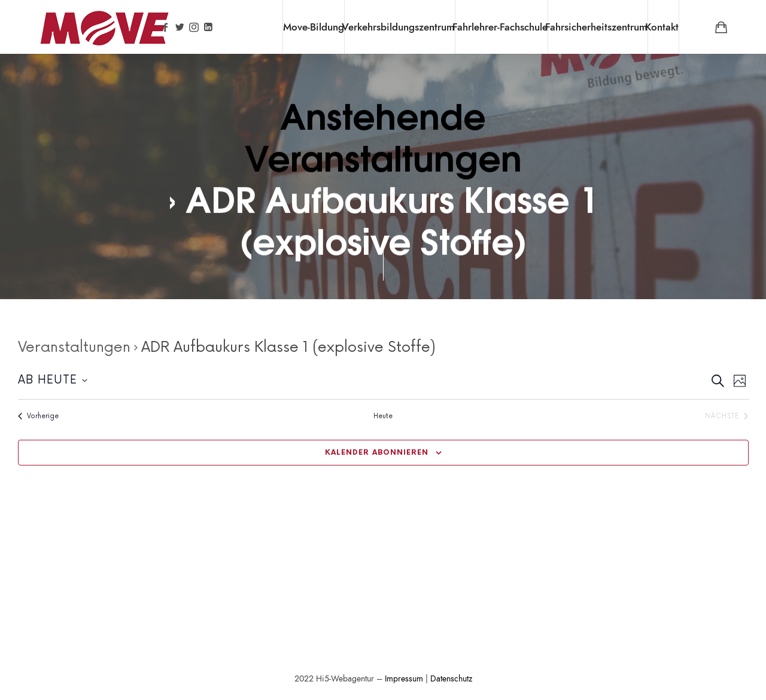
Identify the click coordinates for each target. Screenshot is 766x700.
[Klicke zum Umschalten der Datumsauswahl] (53, 381)
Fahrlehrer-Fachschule (500, 27)
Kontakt (662, 27)
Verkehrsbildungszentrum (398, 27)
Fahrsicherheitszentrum (596, 27)
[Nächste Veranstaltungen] (727, 416)
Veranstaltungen (74, 347)
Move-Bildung (314, 27)
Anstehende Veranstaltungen (383, 135)
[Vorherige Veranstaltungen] (38, 416)
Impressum (404, 679)
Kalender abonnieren (377, 453)
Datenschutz (451, 679)
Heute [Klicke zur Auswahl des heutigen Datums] (383, 416)
